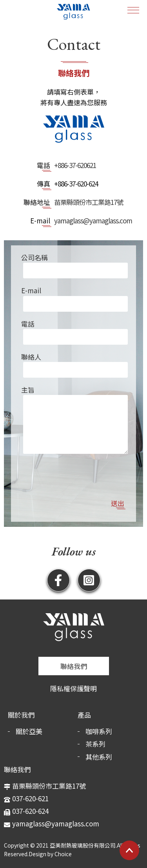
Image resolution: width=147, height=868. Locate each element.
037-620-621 (30, 798)
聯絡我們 (74, 666)
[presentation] (74, 469)
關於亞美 (29, 731)
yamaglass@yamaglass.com (93, 220)
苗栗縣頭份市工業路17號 (89, 202)
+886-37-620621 (75, 165)
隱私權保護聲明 (73, 688)
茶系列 (95, 744)
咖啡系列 (99, 731)
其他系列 (99, 757)
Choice (63, 854)
